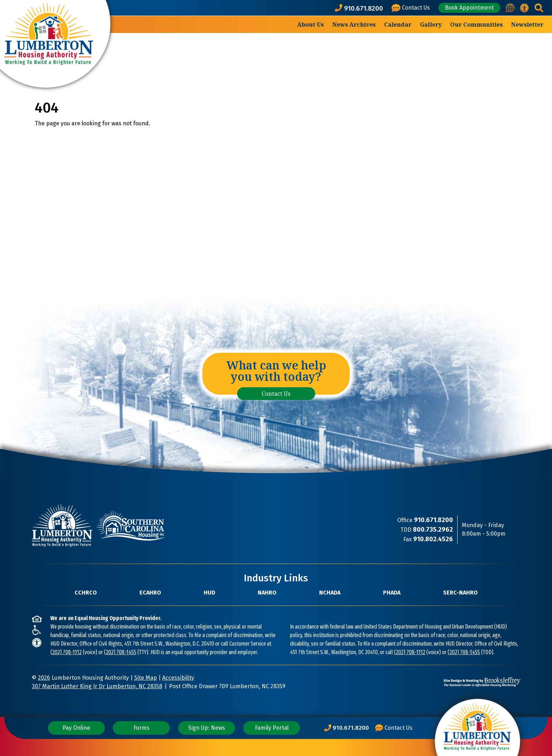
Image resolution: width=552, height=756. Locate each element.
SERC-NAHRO (460, 593)
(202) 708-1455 (120, 652)
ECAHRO (150, 593)
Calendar (398, 24)
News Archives (354, 24)
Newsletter (527, 24)
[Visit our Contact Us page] (412, 8)
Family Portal (272, 728)
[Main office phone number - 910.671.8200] (360, 8)
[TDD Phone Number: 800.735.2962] (433, 530)
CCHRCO (86, 593)
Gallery (431, 24)
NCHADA (330, 593)
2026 (44, 678)
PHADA (392, 593)
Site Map (146, 678)
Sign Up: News (207, 728)
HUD (209, 593)
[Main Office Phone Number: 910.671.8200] (346, 728)
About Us (310, 24)
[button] (539, 8)
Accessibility (178, 678)
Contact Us (276, 394)
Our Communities (476, 24)
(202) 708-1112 (66, 652)
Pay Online (76, 728)
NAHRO (267, 593)
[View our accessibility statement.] (524, 8)
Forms (141, 728)
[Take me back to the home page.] (55, 44)
